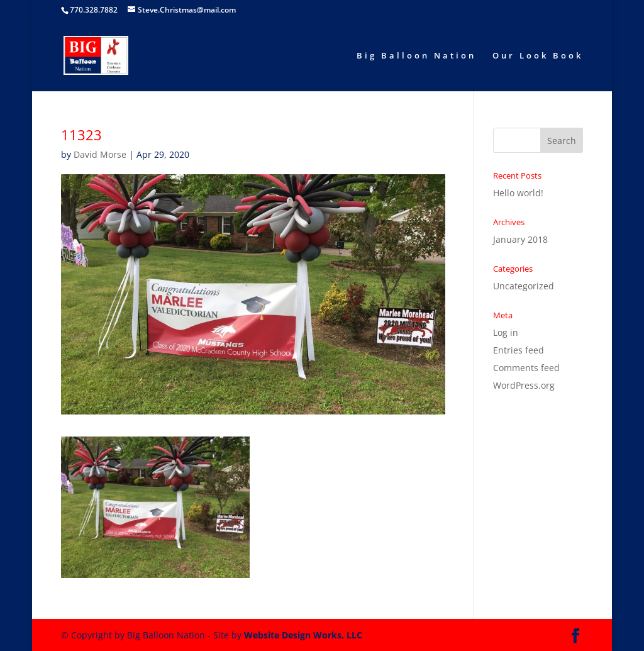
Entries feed (519, 350)
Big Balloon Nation (416, 56)
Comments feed (526, 368)
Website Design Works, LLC (303, 635)
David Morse (100, 154)
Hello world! (518, 193)
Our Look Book (538, 56)
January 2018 (520, 239)
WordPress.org (524, 385)
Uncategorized (524, 286)
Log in (506, 332)
